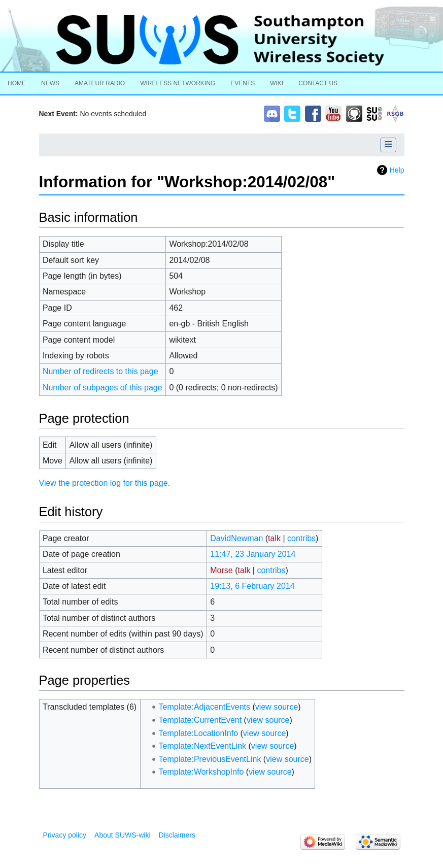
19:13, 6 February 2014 (252, 586)
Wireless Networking (178, 83)
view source (277, 707)
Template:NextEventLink (203, 746)
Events (243, 83)
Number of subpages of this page (103, 388)
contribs (301, 538)
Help (397, 170)
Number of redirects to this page (100, 371)
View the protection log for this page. (105, 483)
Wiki (277, 83)
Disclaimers (177, 835)
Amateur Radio (100, 83)
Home (17, 83)
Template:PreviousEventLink (210, 759)
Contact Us (318, 83)
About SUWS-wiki (122, 835)
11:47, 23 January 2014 (253, 554)
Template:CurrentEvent (200, 720)
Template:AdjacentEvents (205, 707)
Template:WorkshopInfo (201, 772)
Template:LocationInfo (199, 733)
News (50, 83)
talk (274, 538)
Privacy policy (65, 835)
